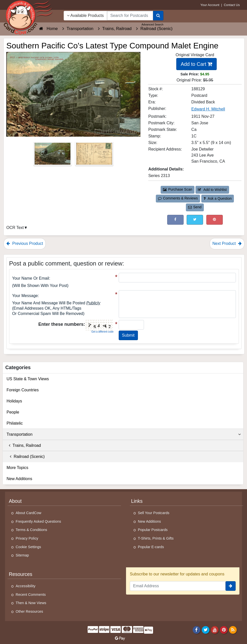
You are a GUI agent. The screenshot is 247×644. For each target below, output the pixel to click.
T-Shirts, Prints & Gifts (156, 538)
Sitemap (22, 555)
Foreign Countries (23, 390)
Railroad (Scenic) (26, 457)
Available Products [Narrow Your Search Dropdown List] (85, 16)
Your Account (210, 5)
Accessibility (26, 586)
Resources (21, 574)
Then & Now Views (31, 603)
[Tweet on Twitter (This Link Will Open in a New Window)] (195, 220)
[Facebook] (196, 630)
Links (137, 501)
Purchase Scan (178, 189)
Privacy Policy (27, 538)
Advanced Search (152, 24)
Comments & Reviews (178, 198)
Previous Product (25, 243)
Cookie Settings (28, 547)
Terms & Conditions (31, 530)
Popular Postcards (153, 530)
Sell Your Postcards (154, 513)
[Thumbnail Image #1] (53, 155)
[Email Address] (178, 586)
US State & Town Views (28, 379)
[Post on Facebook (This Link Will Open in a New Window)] (175, 220)
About (15, 501)
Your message (25, 296)
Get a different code (103, 332)
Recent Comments (31, 595)
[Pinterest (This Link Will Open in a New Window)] (215, 220)
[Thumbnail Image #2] (94, 155)
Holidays (14, 401)
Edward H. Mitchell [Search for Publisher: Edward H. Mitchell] (208, 109)
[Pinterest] (224, 630)
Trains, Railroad (24, 445)
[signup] (231, 586)
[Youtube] (215, 630)
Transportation (124, 434)
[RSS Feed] (233, 630)
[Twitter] (206, 630)
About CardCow (29, 513)
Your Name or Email (31, 278)
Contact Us (232, 5)
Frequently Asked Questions (38, 521)
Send (195, 207)
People (13, 412)
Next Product (227, 243)
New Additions (19, 479)
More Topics (17, 468)
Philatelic (15, 423)
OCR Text (15, 228)
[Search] (158, 16)
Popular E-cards (151, 547)
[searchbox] (130, 16)
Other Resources (29, 611)
